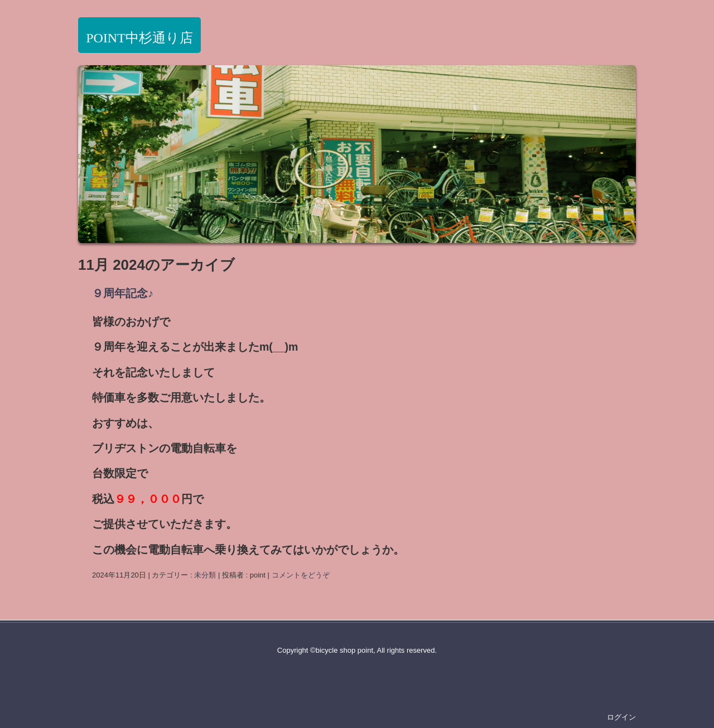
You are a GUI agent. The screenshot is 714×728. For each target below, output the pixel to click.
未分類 (205, 575)
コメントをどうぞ (301, 575)
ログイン (621, 717)
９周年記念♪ (123, 293)
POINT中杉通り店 (139, 38)
